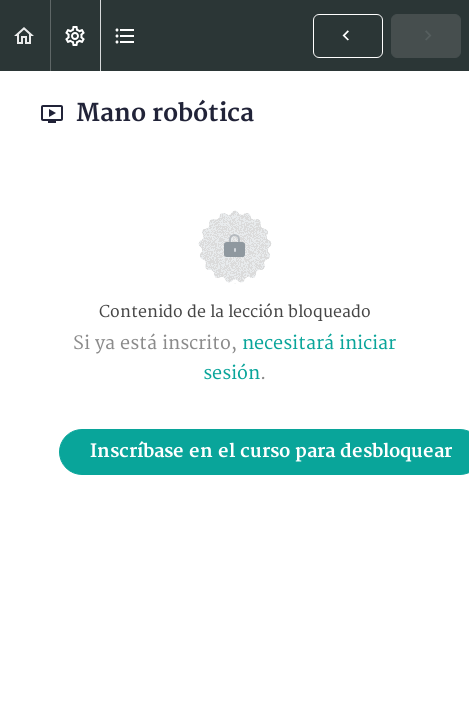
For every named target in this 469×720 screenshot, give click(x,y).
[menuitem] (75, 35)
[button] (25, 35)
